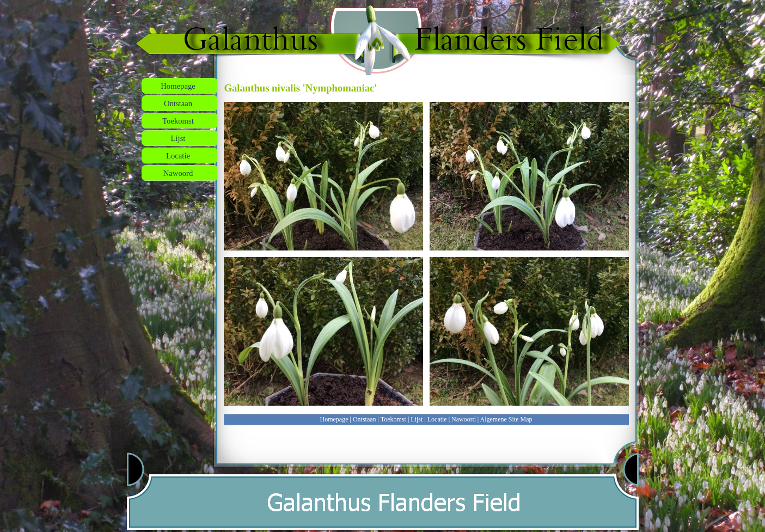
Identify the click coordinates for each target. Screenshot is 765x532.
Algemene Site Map (506, 419)
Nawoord (464, 419)
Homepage (334, 419)
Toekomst (393, 419)
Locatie (437, 419)
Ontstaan (365, 419)
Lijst (417, 419)
